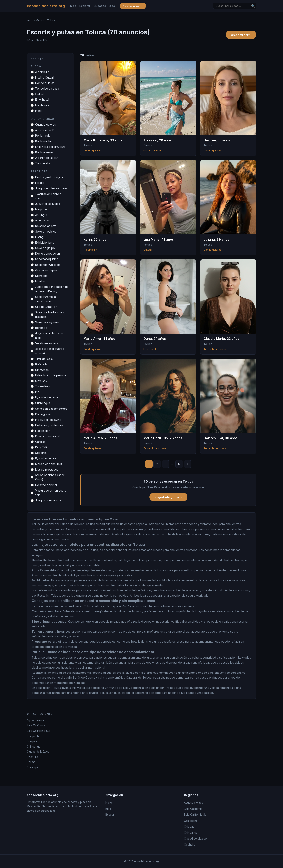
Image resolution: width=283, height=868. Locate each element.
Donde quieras (45, 83)
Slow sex (41, 381)
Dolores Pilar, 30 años (221, 438)
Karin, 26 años (95, 239)
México (40, 20)
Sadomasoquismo (47, 259)
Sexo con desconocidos (51, 409)
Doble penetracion (47, 253)
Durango (32, 767)
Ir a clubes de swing (48, 420)
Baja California (36, 725)
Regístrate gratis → (168, 497)
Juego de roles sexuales (51, 188)
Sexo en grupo (45, 248)
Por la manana (44, 152)
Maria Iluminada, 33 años (103, 140)
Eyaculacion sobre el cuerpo (49, 196)
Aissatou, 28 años (158, 140)
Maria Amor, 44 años (100, 339)
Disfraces (41, 276)
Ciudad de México (38, 752)
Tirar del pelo (44, 359)
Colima (31, 762)
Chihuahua (34, 747)
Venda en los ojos (47, 343)
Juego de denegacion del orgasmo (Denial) (52, 289)
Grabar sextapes (46, 270)
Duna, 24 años (155, 339)
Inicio (73, 6)
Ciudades (100, 6)
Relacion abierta (46, 226)
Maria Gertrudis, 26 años (163, 438)
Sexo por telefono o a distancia (50, 314)
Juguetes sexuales (48, 204)
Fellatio (40, 183)
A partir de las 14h (47, 158)
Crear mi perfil (241, 35)
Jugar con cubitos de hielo (49, 335)
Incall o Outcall (45, 77)
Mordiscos (42, 281)
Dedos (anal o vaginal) (50, 177)
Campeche (34, 736)
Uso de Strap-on (46, 307)
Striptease (42, 370)
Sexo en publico (46, 231)
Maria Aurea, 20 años (100, 438)
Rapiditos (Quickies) (48, 265)
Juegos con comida (48, 500)
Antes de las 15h (46, 130)
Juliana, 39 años (216, 239)
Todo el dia (43, 163)
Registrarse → (133, 6)
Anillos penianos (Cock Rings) (50, 477)
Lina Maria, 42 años (159, 239)
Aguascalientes (36, 720)
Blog (112, 6)
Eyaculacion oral (46, 458)
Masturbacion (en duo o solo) (51, 493)
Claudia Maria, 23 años (221, 339)
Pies (38, 392)
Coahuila (32, 757)
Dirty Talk (41, 447)
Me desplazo (44, 105)
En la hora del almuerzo (50, 147)
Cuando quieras (45, 125)
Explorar (85, 6)
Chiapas (32, 741)
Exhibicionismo (45, 242)
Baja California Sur (39, 731)
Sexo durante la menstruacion (45, 299)
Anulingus (41, 215)
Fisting (39, 237)
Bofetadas (42, 364)
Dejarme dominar (46, 485)
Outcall (40, 94)
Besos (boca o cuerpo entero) (50, 351)
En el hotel (42, 100)
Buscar (110, 815)
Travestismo (43, 386)
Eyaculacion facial (47, 397)
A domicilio (42, 72)
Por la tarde (43, 136)
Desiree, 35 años (217, 140)
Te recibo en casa (47, 88)
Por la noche (43, 141)
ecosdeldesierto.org (46, 6)
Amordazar (42, 220)
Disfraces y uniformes (49, 425)
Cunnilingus (43, 403)
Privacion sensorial (47, 436)
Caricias (40, 442)
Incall (38, 111)
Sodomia (41, 453)
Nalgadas (41, 209)
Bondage (41, 328)
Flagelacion (43, 431)
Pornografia (43, 414)
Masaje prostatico (47, 469)
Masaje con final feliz (49, 464)
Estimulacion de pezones (51, 375)
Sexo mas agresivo (48, 322)
